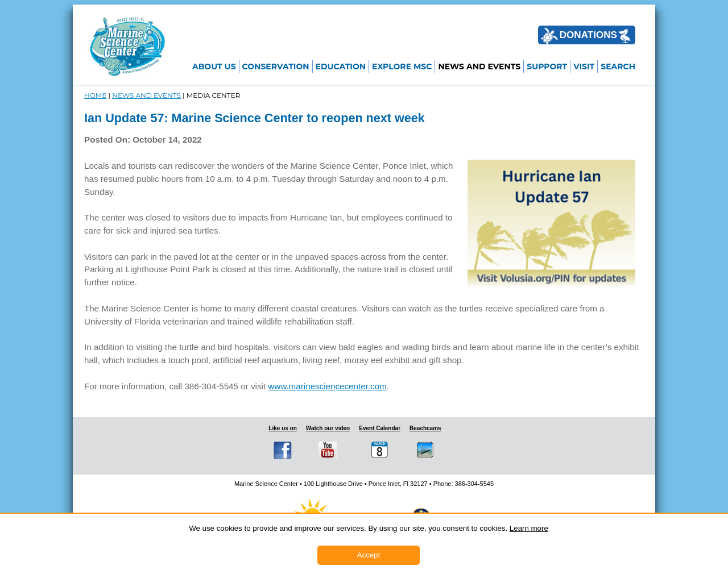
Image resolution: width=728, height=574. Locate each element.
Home (95, 95)
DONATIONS (586, 36)
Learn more (529, 528)
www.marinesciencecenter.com (327, 386)
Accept (369, 555)
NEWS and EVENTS (146, 95)
